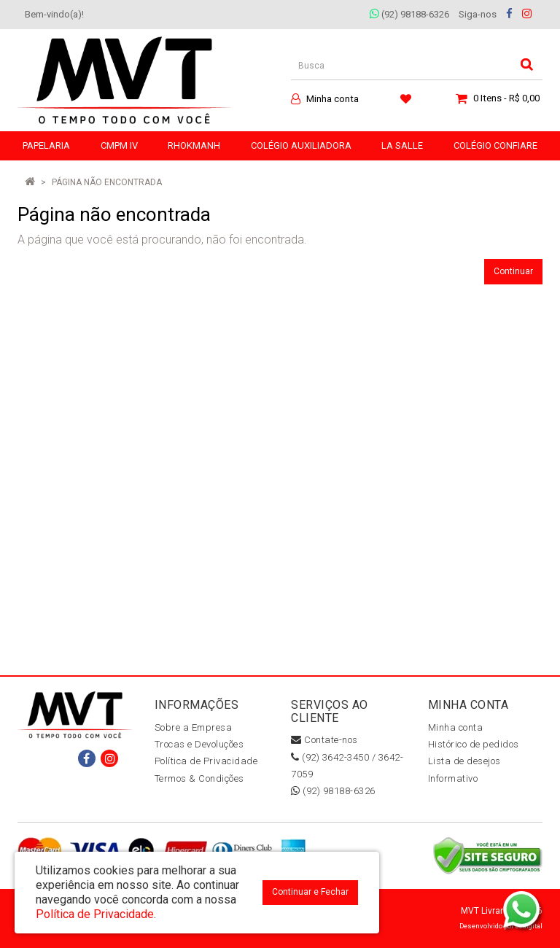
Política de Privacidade (206, 761)
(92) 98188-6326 (409, 14)
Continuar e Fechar (310, 892)
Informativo (453, 778)
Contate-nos (324, 740)
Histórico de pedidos (474, 744)
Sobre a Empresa (194, 727)
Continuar (513, 271)
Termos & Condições (199, 778)
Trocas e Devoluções (199, 744)
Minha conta (456, 727)
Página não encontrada (107, 182)
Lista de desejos (464, 761)
